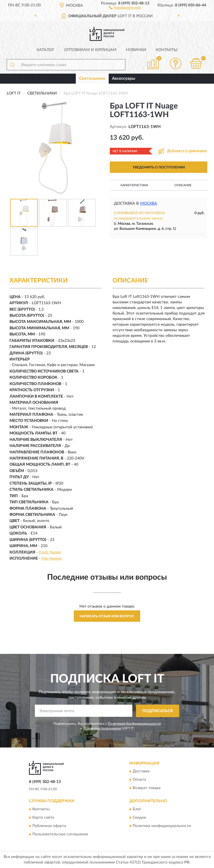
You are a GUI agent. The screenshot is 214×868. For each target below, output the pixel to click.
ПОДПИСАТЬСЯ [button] (158, 711)
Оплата (139, 780)
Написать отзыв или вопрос (107, 616)
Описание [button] (183, 185)
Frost (43, 552)
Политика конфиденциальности (162, 826)
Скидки (139, 818)
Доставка (141, 772)
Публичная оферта (49, 826)
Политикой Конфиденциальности (134, 724)
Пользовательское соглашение (60, 834)
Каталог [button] (46, 50)
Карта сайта (43, 818)
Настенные (52, 558)
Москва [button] (149, 204)
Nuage (55, 552)
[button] (125, 7)
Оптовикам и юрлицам (90, 50)
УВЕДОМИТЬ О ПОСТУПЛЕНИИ (159, 167)
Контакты (167, 50)
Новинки (136, 50)
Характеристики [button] (134, 185)
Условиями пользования (102, 728)
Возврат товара (147, 788)
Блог (137, 809)
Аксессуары (124, 78)
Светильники (92, 78)
